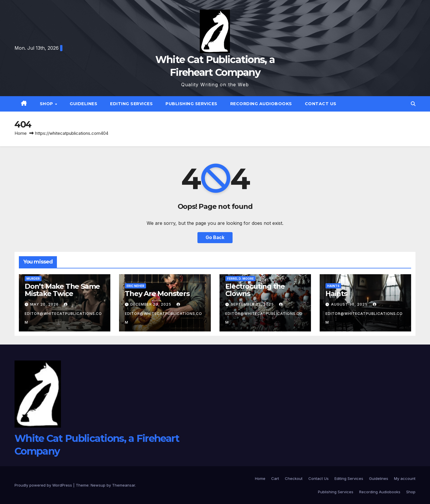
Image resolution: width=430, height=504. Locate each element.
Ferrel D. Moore (240, 279)
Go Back (215, 238)
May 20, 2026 (45, 304)
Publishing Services (191, 104)
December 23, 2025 (151, 304)
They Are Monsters (157, 294)
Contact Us (321, 104)
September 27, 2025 (253, 304)
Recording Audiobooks (261, 104)
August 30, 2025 (350, 304)
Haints (333, 286)
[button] (413, 104)
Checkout (294, 478)
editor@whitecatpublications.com (63, 314)
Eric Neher (135, 286)
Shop (47, 104)
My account (405, 478)
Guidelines (83, 104)
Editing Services (131, 104)
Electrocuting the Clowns (255, 290)
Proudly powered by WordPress (44, 485)
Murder (33, 279)
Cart (275, 478)
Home (21, 133)
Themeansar (124, 485)
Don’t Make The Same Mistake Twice (62, 290)
